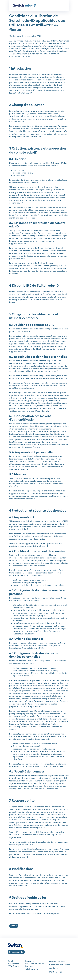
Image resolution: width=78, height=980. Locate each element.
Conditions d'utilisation (60, 965)
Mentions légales (57, 972)
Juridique (53, 968)
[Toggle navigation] (62, 5)
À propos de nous (57, 961)
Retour (14, 926)
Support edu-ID (16, 952)
